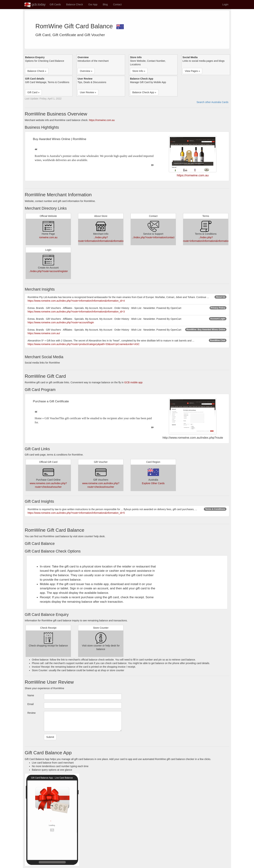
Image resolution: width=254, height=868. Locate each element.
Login (225, 4)
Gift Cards (55, 4)
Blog (105, 4)
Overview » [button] (86, 71)
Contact (117, 4)
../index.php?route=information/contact (153, 237)
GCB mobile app (133, 382)
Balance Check (75, 4)
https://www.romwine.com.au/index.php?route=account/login (61, 322)
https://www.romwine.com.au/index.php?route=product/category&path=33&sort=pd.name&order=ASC (84, 344)
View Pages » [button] (192, 71)
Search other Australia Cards (212, 102)
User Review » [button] (88, 92)
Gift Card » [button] (33, 92)
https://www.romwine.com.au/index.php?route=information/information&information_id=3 (76, 312)
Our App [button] (93, 4)
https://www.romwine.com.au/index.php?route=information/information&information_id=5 (76, 513)
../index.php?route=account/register (48, 271)
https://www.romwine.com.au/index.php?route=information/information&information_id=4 (76, 301)
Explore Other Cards (153, 483)
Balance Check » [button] (37, 71)
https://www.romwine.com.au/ (44, 333)
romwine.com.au (48, 237)
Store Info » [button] (139, 71)
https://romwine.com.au (102, 120)
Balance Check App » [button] (144, 92)
